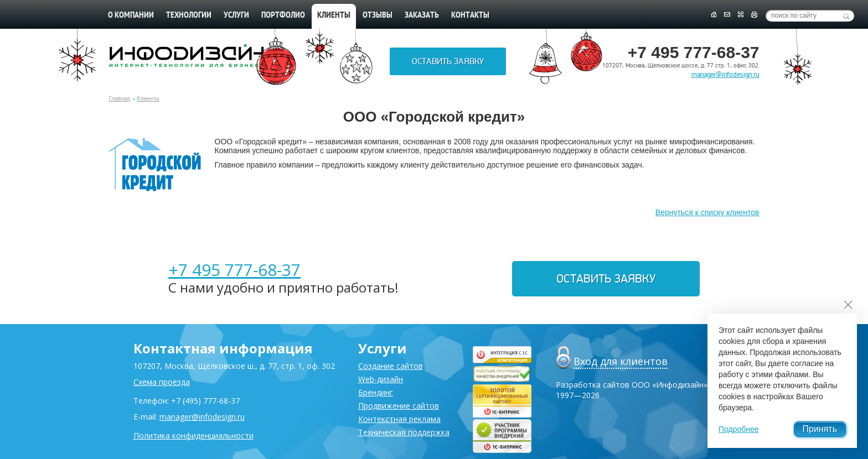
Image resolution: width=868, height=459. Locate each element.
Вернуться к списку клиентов (707, 212)
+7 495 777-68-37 (234, 270)
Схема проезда (162, 382)
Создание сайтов (391, 366)
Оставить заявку (448, 61)
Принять (820, 429)
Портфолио (283, 15)
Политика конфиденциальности (193, 435)
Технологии (189, 15)
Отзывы (378, 15)
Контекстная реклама (399, 419)
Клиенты (148, 99)
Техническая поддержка (404, 432)
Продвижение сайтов (399, 406)
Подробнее (739, 429)
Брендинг (376, 392)
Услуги (236, 15)
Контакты (470, 15)
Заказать (422, 15)
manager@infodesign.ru (725, 75)
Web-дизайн (381, 379)
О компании (131, 15)
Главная (120, 99)
